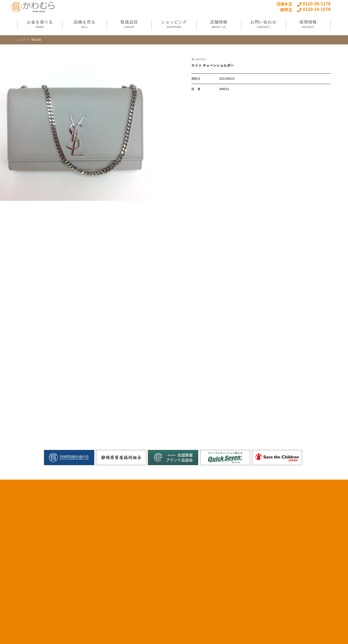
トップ (21, 40)
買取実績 (36, 40)
